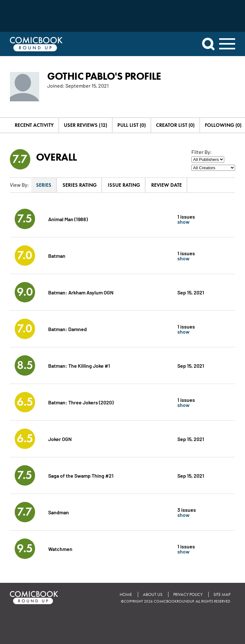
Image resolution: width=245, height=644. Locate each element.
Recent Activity (34, 125)
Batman (57, 255)
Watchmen (60, 549)
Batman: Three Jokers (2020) (81, 402)
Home (126, 594)
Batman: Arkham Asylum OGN (81, 292)
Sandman (59, 512)
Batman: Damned (67, 329)
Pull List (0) (132, 125)
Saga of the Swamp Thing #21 (81, 475)
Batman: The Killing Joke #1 (79, 365)
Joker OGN (60, 439)
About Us (153, 594)
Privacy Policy (188, 594)
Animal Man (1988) (68, 219)
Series (44, 185)
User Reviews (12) (85, 125)
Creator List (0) (175, 125)
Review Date (167, 185)
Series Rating (80, 185)
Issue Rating (124, 185)
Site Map (222, 594)
